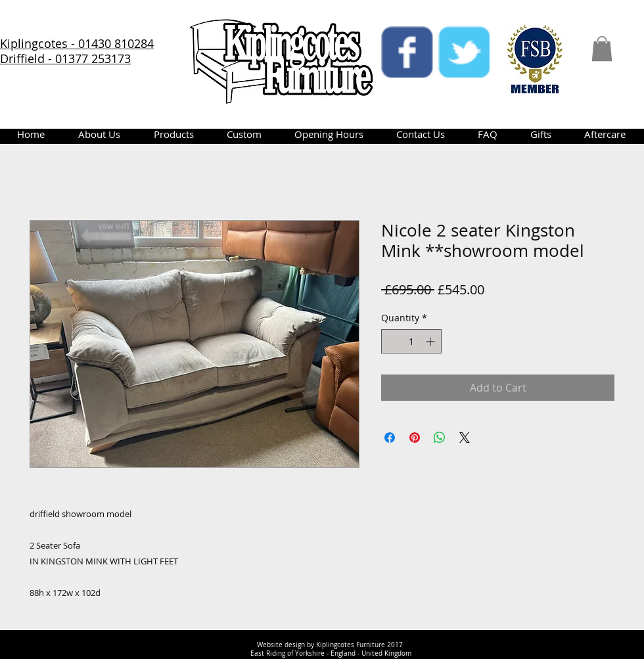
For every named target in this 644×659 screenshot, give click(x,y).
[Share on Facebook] (390, 438)
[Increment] (431, 341)
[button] (602, 49)
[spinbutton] (411, 341)
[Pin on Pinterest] (415, 438)
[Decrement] (391, 341)
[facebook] (407, 52)
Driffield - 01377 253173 (65, 58)
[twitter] (464, 52)
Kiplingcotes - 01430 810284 (77, 43)
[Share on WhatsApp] (440, 438)
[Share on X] (465, 438)
